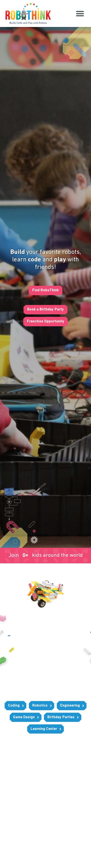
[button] (80, 13)
